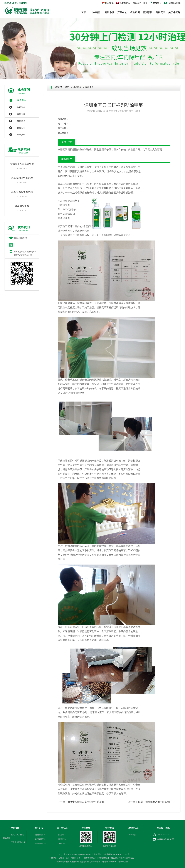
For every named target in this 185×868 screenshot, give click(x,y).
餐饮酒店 (21, 121)
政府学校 (21, 107)
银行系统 (21, 114)
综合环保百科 (40, 843)
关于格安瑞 (174, 12)
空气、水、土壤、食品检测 (14, 836)
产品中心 (122, 12)
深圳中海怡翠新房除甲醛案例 (154, 802)
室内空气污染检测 (18, 842)
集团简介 (62, 835)
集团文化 (62, 839)
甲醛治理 (105, 862)
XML (145, 3)
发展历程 (62, 843)
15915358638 (20, 238)
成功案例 (135, 12)
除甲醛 (96, 12)
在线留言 (158, 3)
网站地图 (137, 3)
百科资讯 (160, 12)
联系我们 (133, 835)
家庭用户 (22, 100)
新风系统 (109, 12)
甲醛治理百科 (40, 835)
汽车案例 (21, 135)
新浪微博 (109, 3)
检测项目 (148, 12)
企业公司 (21, 128)
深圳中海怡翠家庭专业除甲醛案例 (86, 802)
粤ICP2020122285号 (121, 854)
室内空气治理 (123, 862)
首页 (84, 12)
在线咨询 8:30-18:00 (163, 839)
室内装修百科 (40, 839)
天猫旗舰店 (125, 3)
